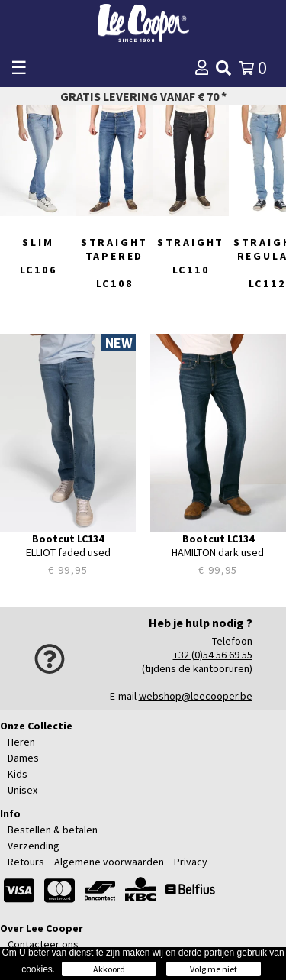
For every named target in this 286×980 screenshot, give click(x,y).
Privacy (191, 862)
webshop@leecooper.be (196, 696)
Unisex (22, 790)
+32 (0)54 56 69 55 (213, 655)
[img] (223, 68)
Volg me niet (214, 969)
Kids (18, 774)
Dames (23, 758)
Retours (26, 862)
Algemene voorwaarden (109, 862)
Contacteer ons (43, 944)
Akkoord (109, 969)
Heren (21, 742)
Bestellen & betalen (53, 830)
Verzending (34, 846)
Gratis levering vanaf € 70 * (143, 96)
